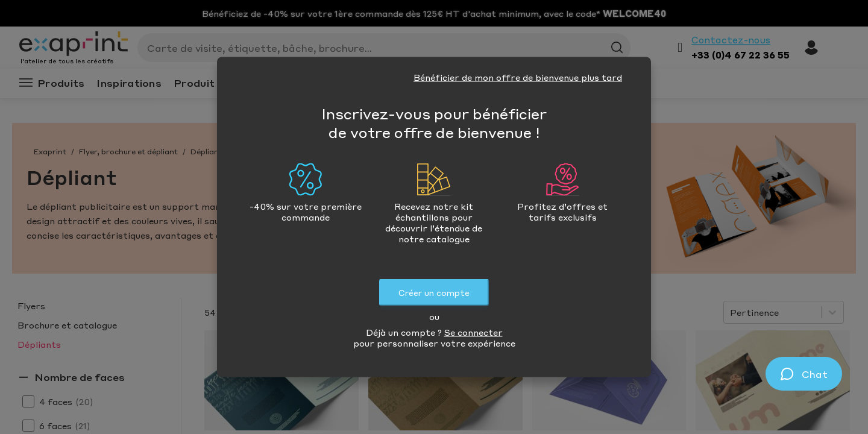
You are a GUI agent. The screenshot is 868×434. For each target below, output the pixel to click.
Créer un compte (434, 293)
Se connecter (473, 332)
